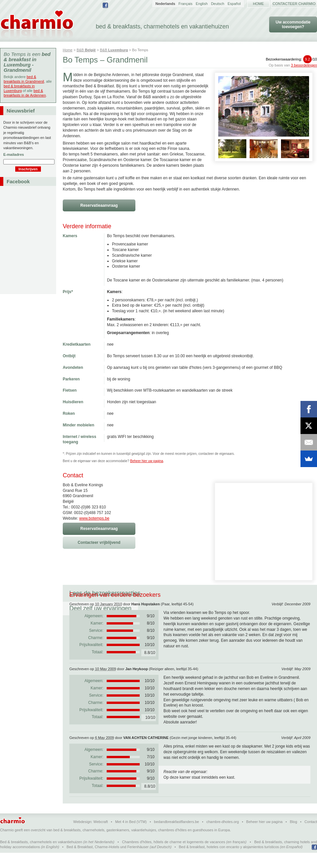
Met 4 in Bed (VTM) (131, 837)
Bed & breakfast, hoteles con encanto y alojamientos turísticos (229, 862)
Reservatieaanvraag (99, 205)
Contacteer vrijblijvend (99, 542)
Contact (311, 837)
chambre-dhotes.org (223, 837)
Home (258, 4)
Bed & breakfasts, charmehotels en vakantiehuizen (41, 857)
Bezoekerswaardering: (291, 59)
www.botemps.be (94, 518)
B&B (86, 50)
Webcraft (101, 837)
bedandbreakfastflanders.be (176, 837)
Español (234, 4)
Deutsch (218, 4)
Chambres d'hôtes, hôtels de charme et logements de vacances (174, 857)
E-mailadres (14, 154)
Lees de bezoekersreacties (105, 593)
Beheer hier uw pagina (147, 461)
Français (186, 4)
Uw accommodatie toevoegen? (293, 24)
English (202, 4)
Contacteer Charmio (294, 4)
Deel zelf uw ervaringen (185, 593)
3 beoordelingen (304, 65)
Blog (294, 837)
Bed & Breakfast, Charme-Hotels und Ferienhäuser (107, 862)
